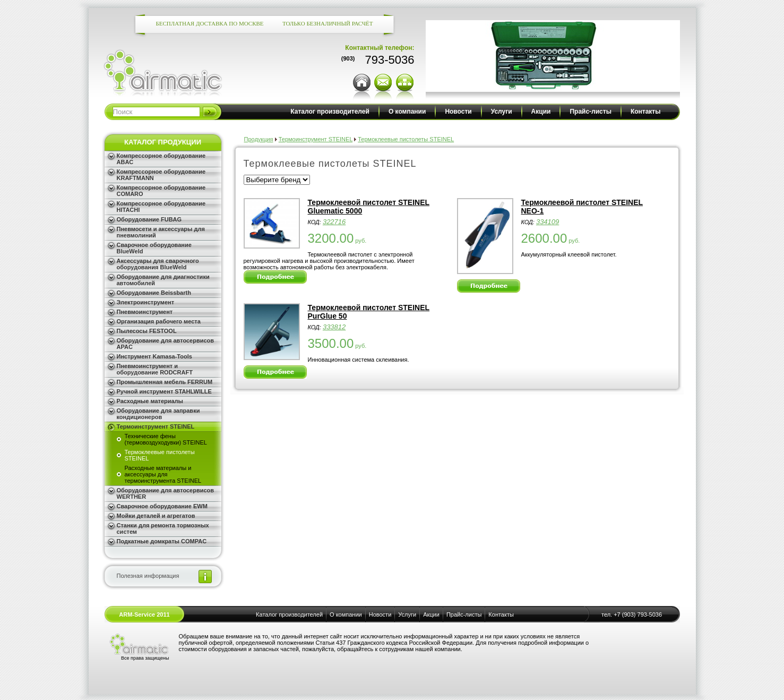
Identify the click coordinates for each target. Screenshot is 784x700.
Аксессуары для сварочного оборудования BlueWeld (158, 264)
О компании (407, 112)
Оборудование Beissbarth (154, 293)
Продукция (259, 139)
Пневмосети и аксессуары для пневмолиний (161, 232)
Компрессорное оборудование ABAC (161, 159)
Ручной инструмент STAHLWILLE (164, 391)
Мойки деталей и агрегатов (156, 516)
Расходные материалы (150, 401)
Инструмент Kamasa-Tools (154, 356)
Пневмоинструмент (145, 312)
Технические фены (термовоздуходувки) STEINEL (166, 439)
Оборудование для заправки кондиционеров (158, 414)
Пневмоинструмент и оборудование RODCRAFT (155, 369)
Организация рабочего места (159, 321)
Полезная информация (148, 576)
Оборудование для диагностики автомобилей (163, 280)
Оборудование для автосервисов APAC (166, 344)
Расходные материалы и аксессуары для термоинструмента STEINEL (163, 474)
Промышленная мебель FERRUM (165, 382)
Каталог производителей (330, 112)
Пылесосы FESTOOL (147, 331)
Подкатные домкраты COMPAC (162, 541)
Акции (541, 112)
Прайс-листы (590, 112)
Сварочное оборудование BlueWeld (154, 248)
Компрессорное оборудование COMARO (161, 191)
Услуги (502, 112)
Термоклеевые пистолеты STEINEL (160, 455)
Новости (458, 112)
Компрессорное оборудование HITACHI (161, 207)
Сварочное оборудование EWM (162, 506)
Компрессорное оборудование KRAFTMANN (161, 175)
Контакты (646, 112)
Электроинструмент (146, 302)
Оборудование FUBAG (149, 219)
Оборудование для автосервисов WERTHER (166, 493)
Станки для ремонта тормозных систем (163, 528)
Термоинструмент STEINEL (156, 426)
